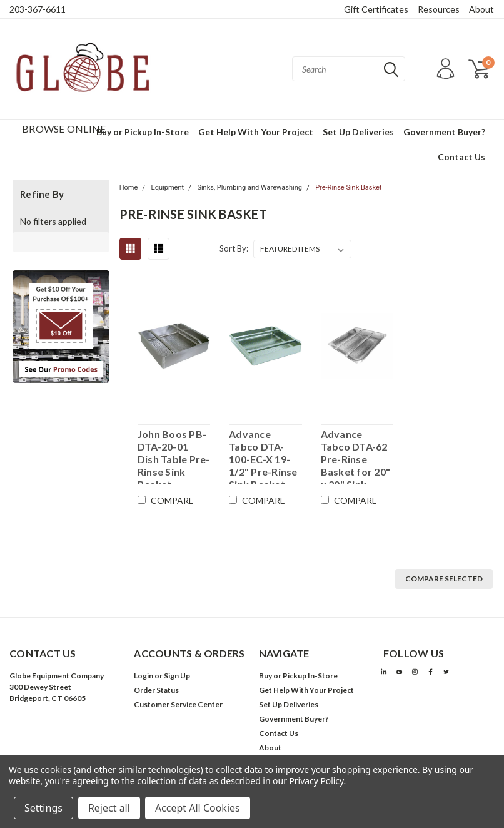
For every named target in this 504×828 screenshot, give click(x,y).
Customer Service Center (178, 704)
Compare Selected (444, 579)
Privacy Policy (316, 781)
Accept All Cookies (198, 808)
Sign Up (177, 676)
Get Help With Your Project (256, 132)
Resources (439, 9)
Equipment (168, 187)
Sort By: (234, 248)
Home (129, 187)
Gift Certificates (376, 9)
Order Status (156, 690)
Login (144, 676)
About (481, 9)
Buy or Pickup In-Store (143, 132)
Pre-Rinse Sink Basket (348, 187)
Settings (43, 808)
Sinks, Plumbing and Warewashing (249, 187)
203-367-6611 (38, 9)
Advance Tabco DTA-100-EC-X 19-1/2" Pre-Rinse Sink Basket (263, 456)
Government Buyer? (444, 132)
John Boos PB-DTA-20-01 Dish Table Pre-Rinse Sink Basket (174, 456)
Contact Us (461, 157)
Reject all (109, 808)
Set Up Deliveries (358, 132)
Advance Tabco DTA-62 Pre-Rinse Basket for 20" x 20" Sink (356, 456)
